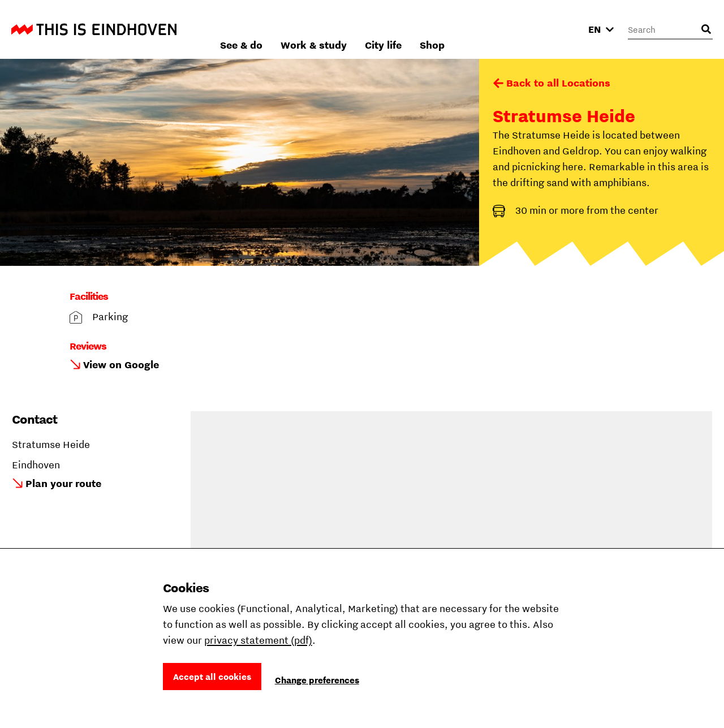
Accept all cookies (212, 677)
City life (504, 29)
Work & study (435, 29)
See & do (362, 29)
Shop (553, 29)
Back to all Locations (558, 83)
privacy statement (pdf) (258, 640)
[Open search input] (706, 29)
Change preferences (317, 680)
